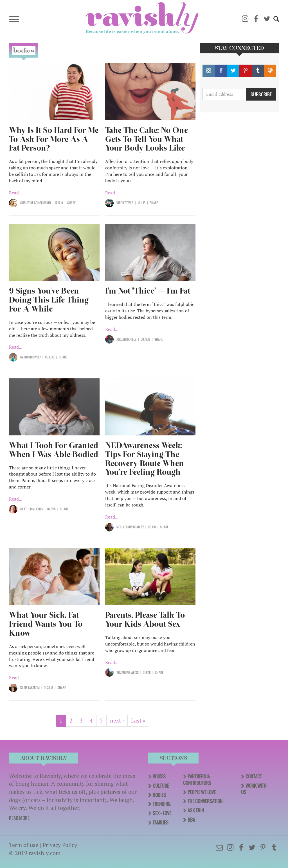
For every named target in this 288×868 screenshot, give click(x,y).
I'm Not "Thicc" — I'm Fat (148, 291)
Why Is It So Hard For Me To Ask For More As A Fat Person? (54, 139)
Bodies (159, 795)
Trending (162, 804)
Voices (159, 776)
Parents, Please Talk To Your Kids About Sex (145, 620)
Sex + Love (162, 813)
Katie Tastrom (30, 688)
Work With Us (254, 789)
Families (161, 822)
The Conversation (205, 801)
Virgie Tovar (125, 203)
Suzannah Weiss (128, 672)
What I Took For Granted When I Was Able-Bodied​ (54, 450)
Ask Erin (196, 810)
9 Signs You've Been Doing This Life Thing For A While (49, 300)
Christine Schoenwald (36, 203)
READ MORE (19, 818)
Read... (16, 193)
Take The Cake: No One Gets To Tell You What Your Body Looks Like (147, 139)
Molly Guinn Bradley (130, 527)
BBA (191, 820)
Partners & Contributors (197, 780)
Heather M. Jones (32, 509)
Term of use (24, 845)
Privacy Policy (60, 845)
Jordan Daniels (126, 339)
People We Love (202, 792)
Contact (254, 776)
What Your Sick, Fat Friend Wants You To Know (46, 624)
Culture (161, 786)
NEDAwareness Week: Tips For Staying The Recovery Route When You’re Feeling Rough (145, 459)
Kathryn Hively (31, 357)
